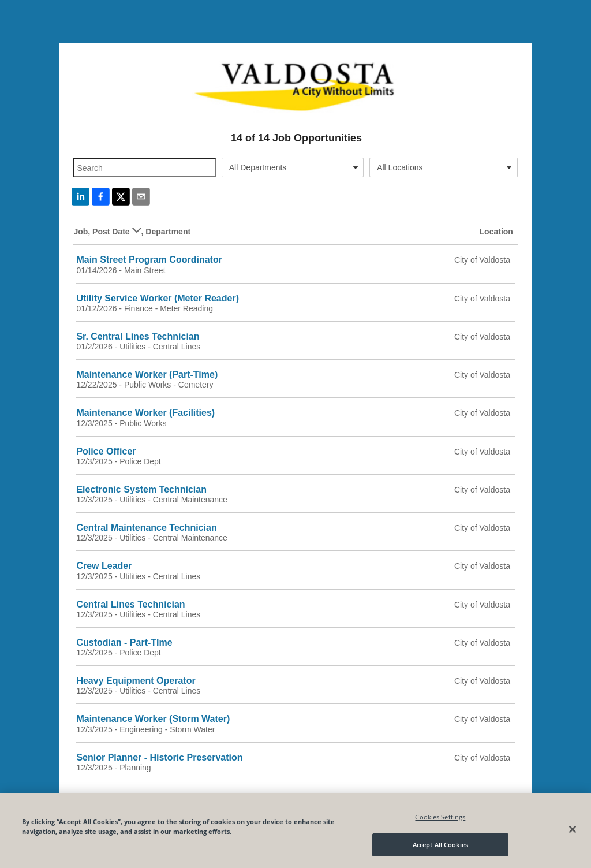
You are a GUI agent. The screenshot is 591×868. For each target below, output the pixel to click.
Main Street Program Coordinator (149, 260)
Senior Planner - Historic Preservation (159, 757)
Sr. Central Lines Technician (138, 336)
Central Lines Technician (130, 604)
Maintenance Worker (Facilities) (145, 413)
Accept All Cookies (440, 845)
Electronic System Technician (141, 489)
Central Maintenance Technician (146, 528)
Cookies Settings (440, 817)
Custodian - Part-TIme (124, 642)
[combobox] (293, 167)
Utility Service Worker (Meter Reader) (158, 298)
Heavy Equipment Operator (136, 681)
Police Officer (106, 451)
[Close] (573, 829)
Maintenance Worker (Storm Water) (153, 719)
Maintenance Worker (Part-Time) (147, 375)
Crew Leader (104, 566)
